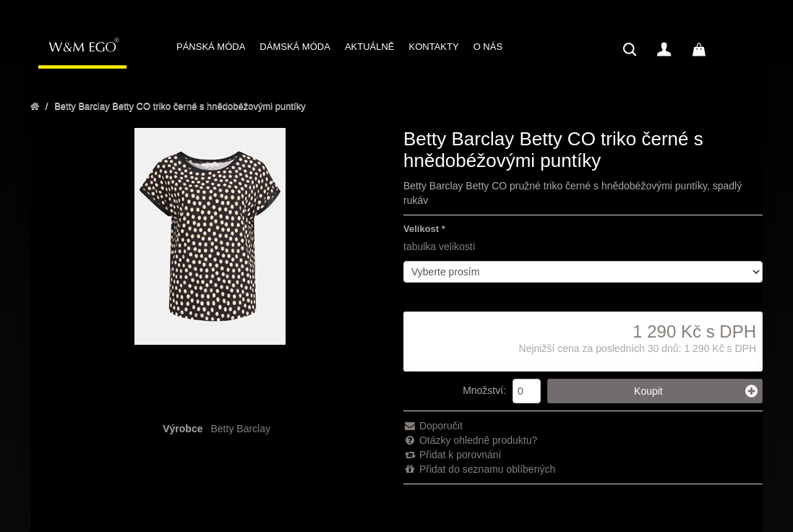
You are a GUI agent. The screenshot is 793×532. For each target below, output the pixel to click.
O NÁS (488, 47)
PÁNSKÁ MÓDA (211, 47)
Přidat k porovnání (453, 455)
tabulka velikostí (440, 246)
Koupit (696, 391)
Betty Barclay (241, 429)
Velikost (421, 229)
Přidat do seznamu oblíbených (479, 469)
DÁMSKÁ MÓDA (295, 47)
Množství (483, 390)
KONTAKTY (434, 47)
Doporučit (433, 426)
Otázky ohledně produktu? (470, 440)
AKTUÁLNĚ (370, 47)
